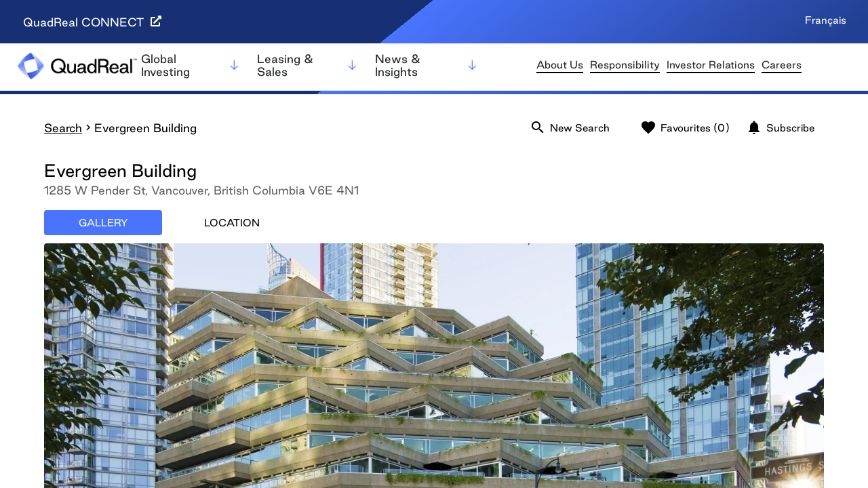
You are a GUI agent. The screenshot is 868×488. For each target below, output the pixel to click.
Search (63, 128)
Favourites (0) (685, 127)
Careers (782, 65)
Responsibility (625, 65)
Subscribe (780, 127)
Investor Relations (711, 65)
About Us (560, 65)
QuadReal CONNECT (92, 22)
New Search (570, 127)
